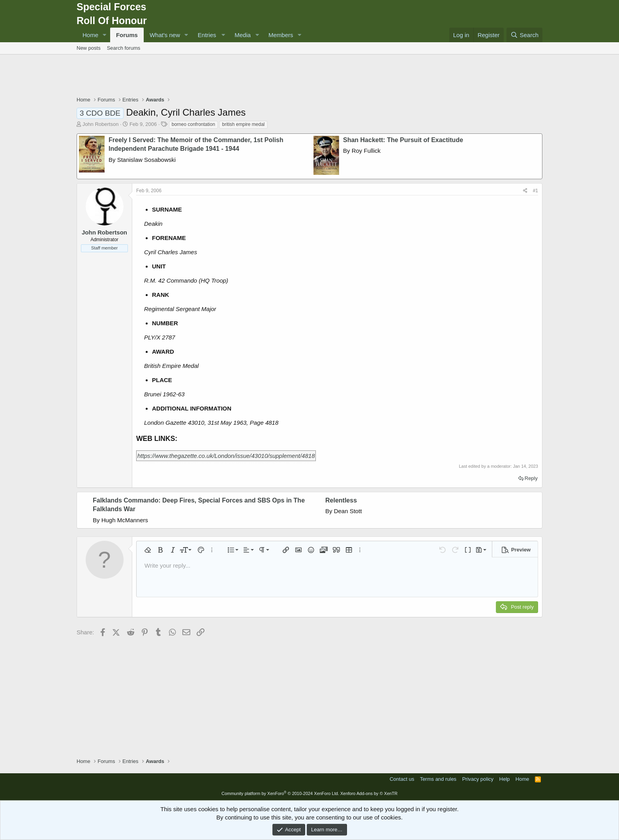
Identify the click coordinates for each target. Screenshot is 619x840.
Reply (531, 478)
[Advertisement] (309, 76)
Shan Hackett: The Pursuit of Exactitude (403, 140)
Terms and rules (438, 779)
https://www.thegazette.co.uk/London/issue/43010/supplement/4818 (226, 456)
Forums (127, 35)
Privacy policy (478, 779)
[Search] (524, 35)
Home (90, 35)
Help (505, 779)
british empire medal (243, 124)
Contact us (402, 779)
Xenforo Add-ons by (369, 793)
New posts (89, 48)
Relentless (341, 500)
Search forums (124, 48)
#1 (536, 191)
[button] (105, 35)
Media (243, 35)
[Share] (525, 191)
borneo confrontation (193, 124)
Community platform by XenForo (280, 793)
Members (281, 35)
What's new (165, 35)
